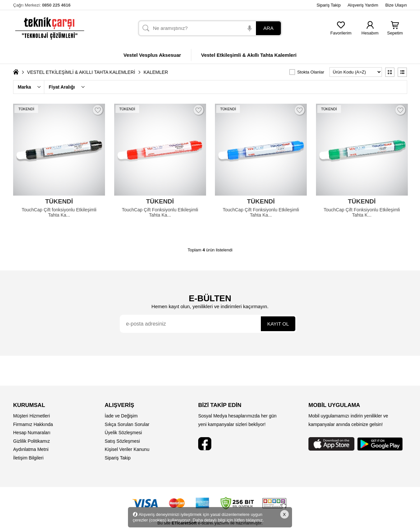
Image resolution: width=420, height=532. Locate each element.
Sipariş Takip (329, 5)
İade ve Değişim (121, 416)
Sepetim (395, 31)
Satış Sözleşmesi (122, 441)
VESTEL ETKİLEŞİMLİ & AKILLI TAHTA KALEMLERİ (81, 72)
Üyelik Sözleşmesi (123, 433)
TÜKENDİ (26, 109)
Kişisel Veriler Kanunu (127, 449)
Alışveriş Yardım (363, 5)
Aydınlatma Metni (31, 449)
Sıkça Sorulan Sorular (127, 424)
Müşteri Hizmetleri (31, 416)
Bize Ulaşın (396, 5)
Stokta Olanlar (311, 72)
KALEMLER (156, 72)
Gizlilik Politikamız (31, 441)
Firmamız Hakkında (33, 424)
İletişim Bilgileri (28, 458)
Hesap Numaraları (32, 433)
